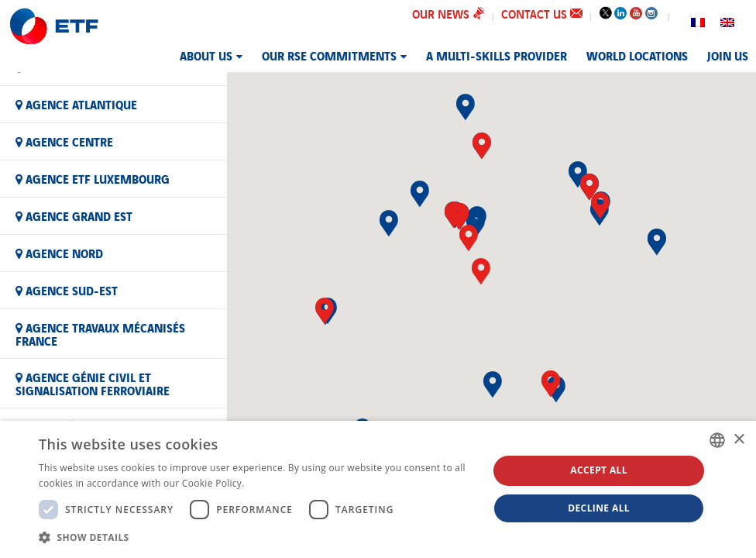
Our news (448, 13)
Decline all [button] (599, 508)
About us (206, 55)
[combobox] (717, 440)
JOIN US (728, 55)
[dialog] (378, 489)
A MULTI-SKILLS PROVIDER (497, 55)
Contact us (542, 13)
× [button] (739, 440)
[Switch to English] (727, 20)
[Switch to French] (698, 20)
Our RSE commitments (329, 55)
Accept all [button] (599, 470)
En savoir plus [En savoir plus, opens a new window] (278, 483)
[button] (469, 238)
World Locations (637, 55)
